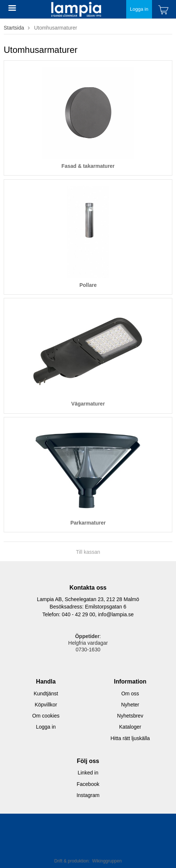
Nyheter (130, 705)
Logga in (139, 9)
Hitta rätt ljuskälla (130, 738)
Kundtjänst (46, 694)
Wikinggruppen (107, 861)
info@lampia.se (116, 614)
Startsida (14, 28)
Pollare (88, 285)
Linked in (88, 773)
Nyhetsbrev (130, 716)
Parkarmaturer (88, 523)
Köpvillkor (46, 705)
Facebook (88, 784)
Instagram (88, 795)
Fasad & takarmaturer (88, 166)
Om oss (130, 694)
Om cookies (46, 716)
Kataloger (130, 727)
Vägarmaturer (88, 404)
